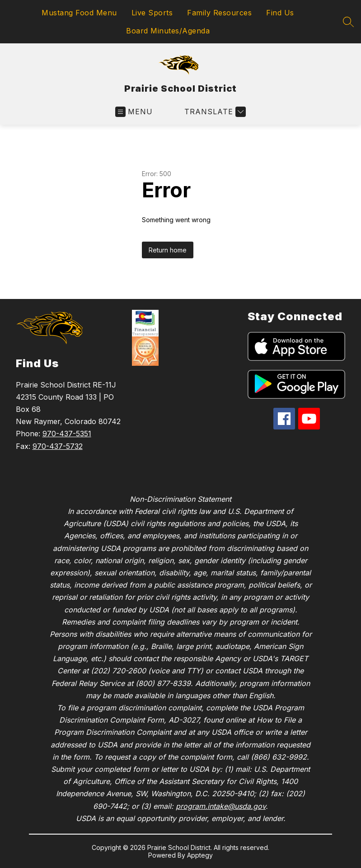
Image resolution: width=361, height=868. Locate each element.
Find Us (280, 13)
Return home (168, 250)
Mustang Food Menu (79, 13)
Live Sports (152, 13)
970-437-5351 (67, 434)
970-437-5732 (58, 446)
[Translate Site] (214, 112)
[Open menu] (134, 112)
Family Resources (219, 13)
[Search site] (348, 22)
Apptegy (200, 855)
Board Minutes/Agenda (168, 31)
